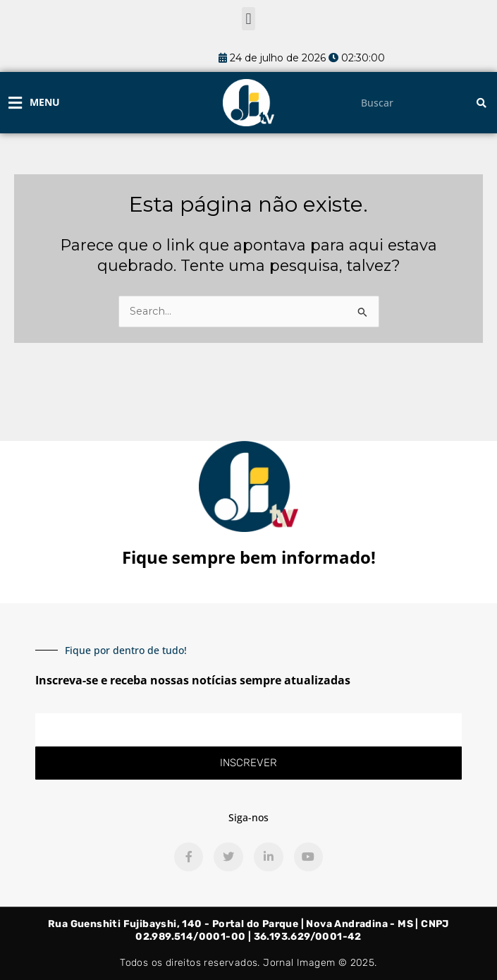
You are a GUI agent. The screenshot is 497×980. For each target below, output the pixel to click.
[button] (248, 19)
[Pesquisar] (481, 103)
